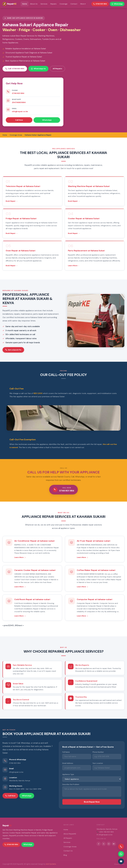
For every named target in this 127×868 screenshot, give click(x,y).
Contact (74, 4)
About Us (34, 4)
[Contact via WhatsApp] (121, 854)
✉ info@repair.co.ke (105, 835)
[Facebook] (99, 844)
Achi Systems (51, 864)
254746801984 (19, 102)
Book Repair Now (92, 802)
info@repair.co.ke (20, 111)
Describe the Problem (71, 784)
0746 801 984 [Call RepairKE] (100, 4)
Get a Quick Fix (13, 350)
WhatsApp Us (38, 69)
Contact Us (68, 851)
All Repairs (57, 69)
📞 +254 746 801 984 (105, 832)
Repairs (53, 4)
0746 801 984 (18, 93)
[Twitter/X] (104, 844)
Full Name (66, 752)
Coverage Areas (70, 847)
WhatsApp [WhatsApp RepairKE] (117, 4)
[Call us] (121, 847)
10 (17, 625)
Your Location (98, 763)
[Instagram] (109, 844)
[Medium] (114, 844)
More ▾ (83, 4)
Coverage (63, 4)
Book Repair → (12, 201)
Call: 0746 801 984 (15, 69)
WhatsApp (47, 120)
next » (21, 625)
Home (25, 4)
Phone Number (98, 752)
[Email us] (121, 861)
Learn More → (74, 266)
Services (44, 4)
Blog (65, 855)
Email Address (68, 763)
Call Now (19, 120)
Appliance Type (68, 774)
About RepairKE (70, 834)
